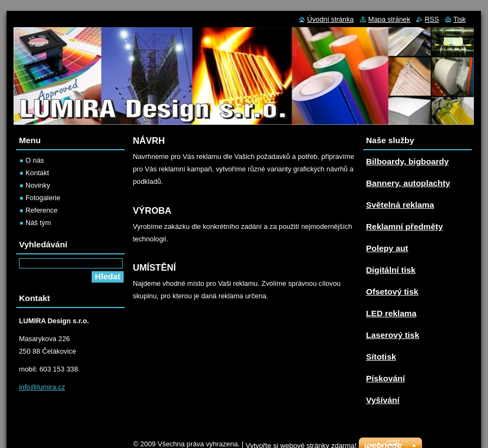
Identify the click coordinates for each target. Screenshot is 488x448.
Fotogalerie (43, 198)
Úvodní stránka (330, 19)
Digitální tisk (391, 270)
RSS (432, 19)
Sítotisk (381, 357)
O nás (35, 160)
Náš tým (38, 223)
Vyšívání (383, 400)
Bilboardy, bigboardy (407, 161)
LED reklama (391, 313)
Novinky (38, 185)
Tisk (460, 19)
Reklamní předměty (404, 226)
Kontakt (37, 173)
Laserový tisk (393, 335)
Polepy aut (387, 248)
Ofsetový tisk (392, 292)
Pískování (386, 378)
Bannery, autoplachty (408, 183)
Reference (41, 210)
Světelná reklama (400, 205)
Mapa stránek (389, 19)
